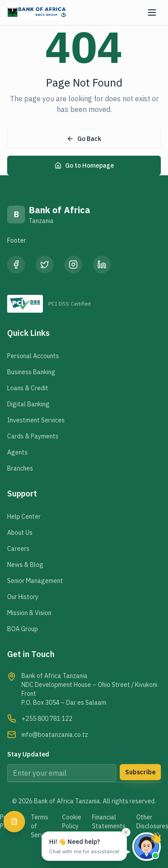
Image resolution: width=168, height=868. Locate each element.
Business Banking (31, 372)
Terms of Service (41, 826)
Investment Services (36, 420)
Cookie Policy (72, 822)
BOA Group (23, 629)
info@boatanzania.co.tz (55, 735)
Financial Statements (109, 822)
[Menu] (152, 12)
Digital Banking (28, 404)
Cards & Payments (33, 436)
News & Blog (25, 565)
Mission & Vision (29, 613)
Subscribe (140, 772)
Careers (18, 549)
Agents (17, 452)
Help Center (24, 517)
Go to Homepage (84, 165)
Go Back (84, 139)
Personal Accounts (33, 356)
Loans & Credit (28, 388)
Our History (23, 597)
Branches (20, 468)
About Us (20, 533)
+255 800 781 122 (47, 719)
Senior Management (35, 581)
